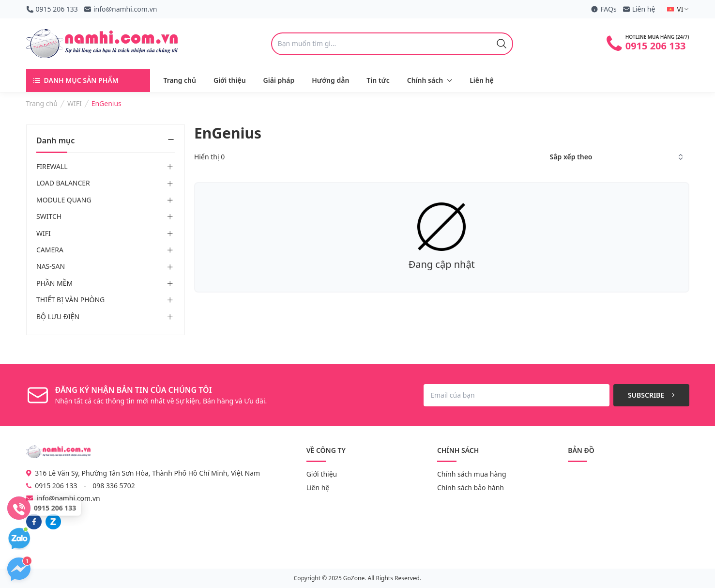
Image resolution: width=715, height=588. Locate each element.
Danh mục (106, 140)
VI (678, 9)
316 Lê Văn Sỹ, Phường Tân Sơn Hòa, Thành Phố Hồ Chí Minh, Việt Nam (143, 473)
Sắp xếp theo (571, 157)
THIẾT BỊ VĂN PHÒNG (70, 300)
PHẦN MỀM (54, 283)
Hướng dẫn (330, 80)
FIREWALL (52, 166)
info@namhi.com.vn (121, 9)
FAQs (603, 9)
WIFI (44, 233)
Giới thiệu (230, 80)
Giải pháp (279, 80)
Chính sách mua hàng (472, 474)
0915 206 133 (52, 9)
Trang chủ (180, 80)
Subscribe (651, 395)
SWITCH (49, 216)
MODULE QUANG (64, 200)
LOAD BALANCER (63, 183)
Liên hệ (639, 9)
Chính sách (425, 80)
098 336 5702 (114, 486)
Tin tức (378, 80)
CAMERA (50, 250)
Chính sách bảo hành (471, 487)
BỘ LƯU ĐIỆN (58, 317)
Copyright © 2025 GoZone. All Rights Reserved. (357, 578)
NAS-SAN (51, 267)
